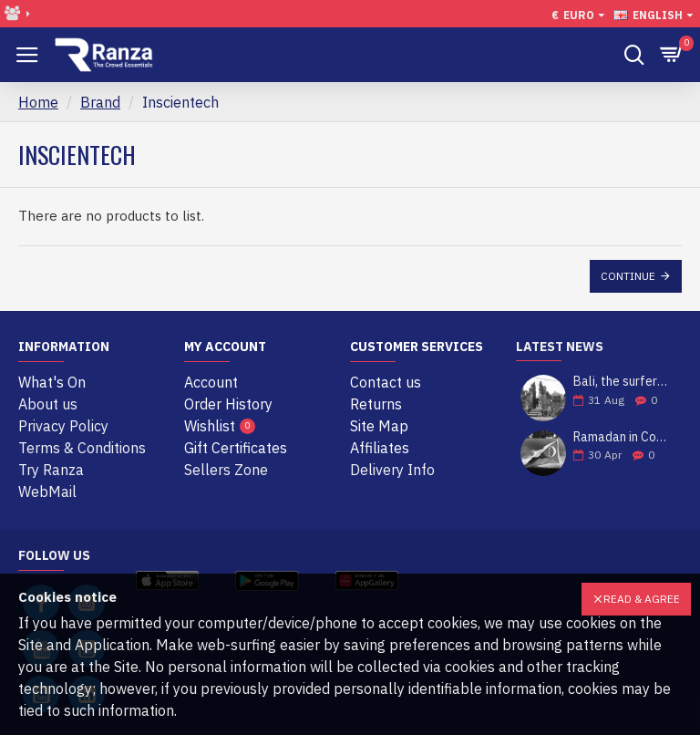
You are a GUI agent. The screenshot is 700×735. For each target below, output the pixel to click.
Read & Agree (642, 599)
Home (38, 102)
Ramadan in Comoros (622, 437)
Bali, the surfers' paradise (622, 382)
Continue (628, 276)
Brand (100, 102)
